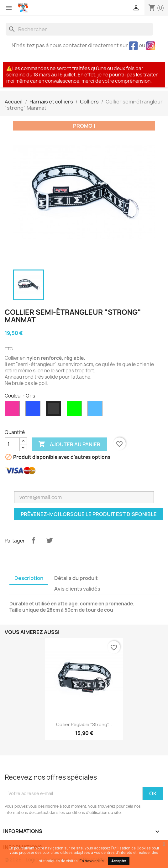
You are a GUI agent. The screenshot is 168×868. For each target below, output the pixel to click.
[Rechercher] (79, 29)
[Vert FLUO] (76, 410)
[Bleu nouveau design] (96, 410)
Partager (34, 540)
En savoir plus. (92, 861)
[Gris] (55, 410)
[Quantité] (12, 444)
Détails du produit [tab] (76, 578)
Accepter (119, 861)
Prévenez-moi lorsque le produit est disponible (89, 514)
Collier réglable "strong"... (84, 724)
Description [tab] (29, 578)
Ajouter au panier (69, 444)
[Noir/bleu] (34, 410)
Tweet (50, 540)
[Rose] (13, 410)
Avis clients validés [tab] (77, 589)
